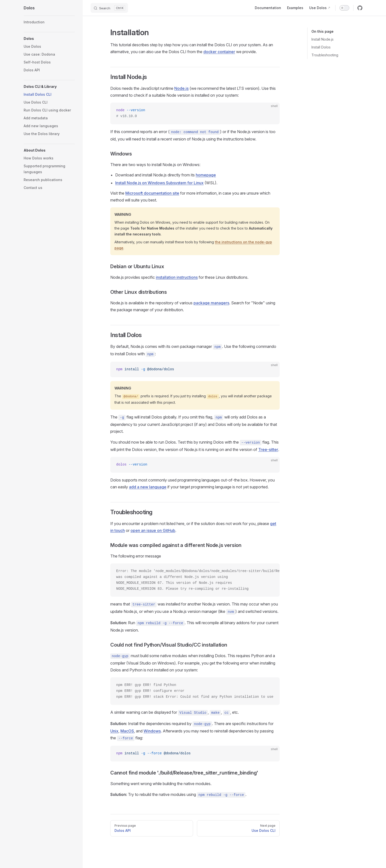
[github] (360, 8)
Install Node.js (322, 39)
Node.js (181, 88)
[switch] (344, 8)
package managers (211, 303)
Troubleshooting (325, 55)
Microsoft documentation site (152, 193)
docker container (219, 52)
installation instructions (177, 277)
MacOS (127, 731)
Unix (114, 731)
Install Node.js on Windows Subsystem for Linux (159, 183)
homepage (206, 175)
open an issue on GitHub (153, 530)
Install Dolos (321, 47)
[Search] (109, 8)
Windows (152, 731)
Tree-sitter (268, 449)
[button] (49, 39)
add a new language (148, 487)
